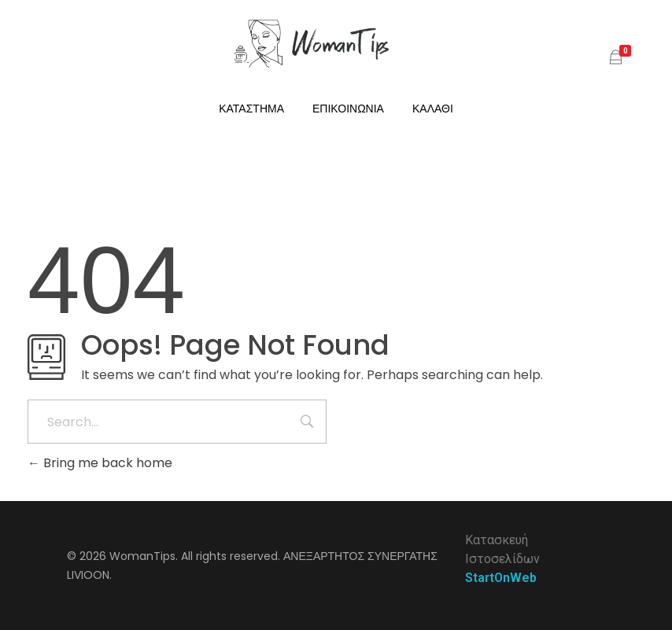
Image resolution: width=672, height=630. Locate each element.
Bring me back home (100, 463)
